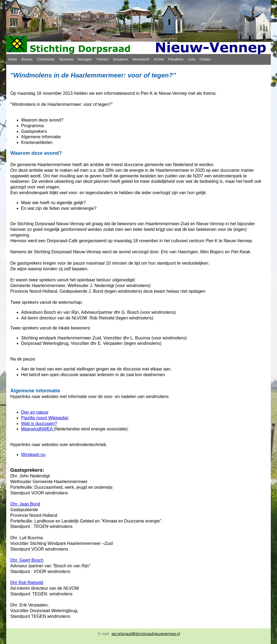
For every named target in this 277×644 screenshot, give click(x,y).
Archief (159, 59)
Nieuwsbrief (141, 59)
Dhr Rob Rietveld (27, 583)
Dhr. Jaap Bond (25, 504)
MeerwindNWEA (37, 429)
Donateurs (121, 59)
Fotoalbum (176, 59)
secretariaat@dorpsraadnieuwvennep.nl (146, 634)
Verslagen (85, 59)
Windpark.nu (33, 455)
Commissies (46, 59)
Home (13, 59)
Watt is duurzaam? (39, 424)
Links (192, 59)
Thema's (103, 59)
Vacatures (66, 59)
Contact (205, 59)
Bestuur (27, 59)
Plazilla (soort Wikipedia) (45, 418)
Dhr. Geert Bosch (27, 560)
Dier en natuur (35, 412)
